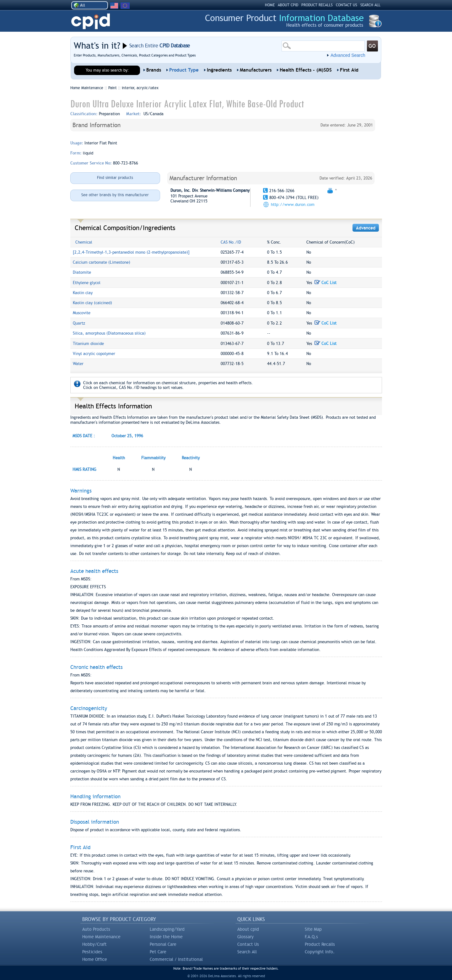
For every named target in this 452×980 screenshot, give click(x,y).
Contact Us (248, 944)
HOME (270, 5)
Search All (247, 952)
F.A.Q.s (311, 937)
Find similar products (115, 178)
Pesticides (92, 952)
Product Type (184, 70)
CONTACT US (347, 5)
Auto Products (96, 929)
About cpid (248, 929)
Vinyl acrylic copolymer (94, 354)
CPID (91, 22)
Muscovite (82, 313)
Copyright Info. (320, 952)
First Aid (349, 70)
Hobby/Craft (94, 944)
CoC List (326, 283)
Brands (154, 70)
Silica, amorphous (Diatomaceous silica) (109, 333)
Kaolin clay (83, 293)
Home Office (95, 959)
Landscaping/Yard (167, 929)
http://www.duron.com (293, 205)
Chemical (84, 242)
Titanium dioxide (88, 344)
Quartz (79, 323)
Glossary (245, 937)
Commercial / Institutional (176, 959)
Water (78, 364)
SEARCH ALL (370, 5)
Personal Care (163, 944)
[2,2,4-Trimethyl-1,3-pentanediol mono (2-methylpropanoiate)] (131, 252)
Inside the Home (166, 937)
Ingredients (219, 70)
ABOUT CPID (288, 5)
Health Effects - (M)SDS (306, 70)
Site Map (313, 929)
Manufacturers (256, 70)
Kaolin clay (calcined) (92, 303)
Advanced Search (348, 55)
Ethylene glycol (87, 283)
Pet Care (158, 952)
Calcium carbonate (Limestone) (102, 262)
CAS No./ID (231, 242)
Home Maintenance (101, 937)
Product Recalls (320, 944)
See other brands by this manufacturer (115, 195)
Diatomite (82, 272)
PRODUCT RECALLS (317, 5)
